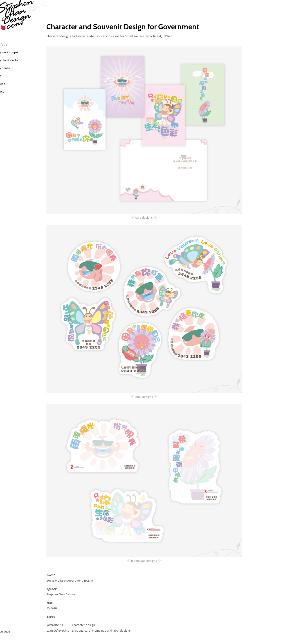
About (11, 76)
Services (13, 84)
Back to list (73, 618)
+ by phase (16, 68)
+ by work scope (20, 52)
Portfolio (14, 44)
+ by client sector (21, 60)
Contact (12, 91)
